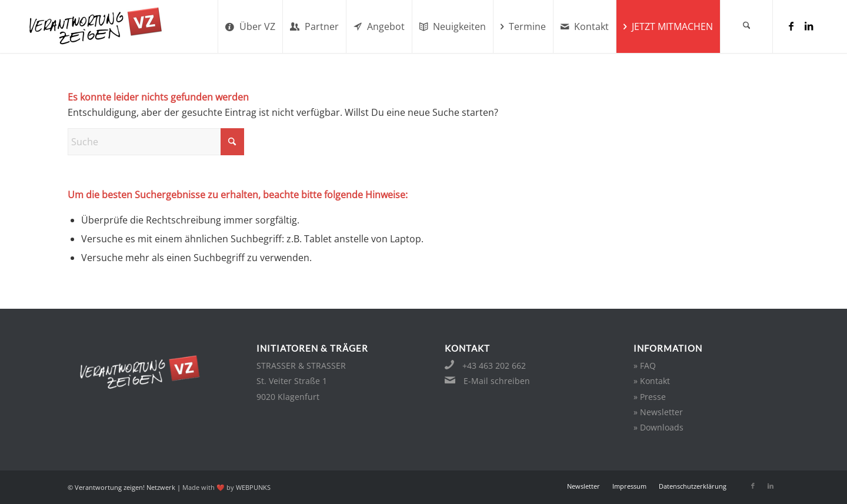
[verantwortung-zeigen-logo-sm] (110, 26)
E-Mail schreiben (497, 381)
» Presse (650, 397)
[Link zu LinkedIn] (809, 26)
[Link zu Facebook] (791, 26)
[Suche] (746, 26)
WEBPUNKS (253, 487)
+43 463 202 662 (494, 366)
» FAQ (645, 366)
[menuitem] (250, 26)
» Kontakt (652, 381)
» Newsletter (658, 412)
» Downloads (658, 427)
